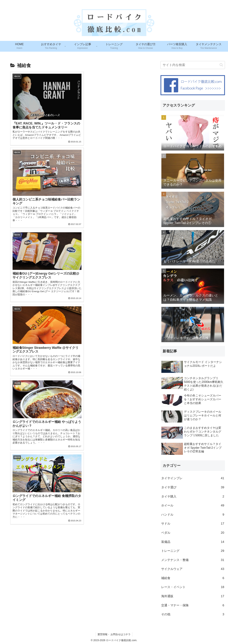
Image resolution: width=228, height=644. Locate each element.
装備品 (193, 542)
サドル (193, 524)
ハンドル (193, 515)
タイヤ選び (193, 488)
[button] (221, 65)
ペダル (193, 533)
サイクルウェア (193, 569)
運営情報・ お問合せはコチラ (114, 634)
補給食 (193, 578)
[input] (193, 65)
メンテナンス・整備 (193, 560)
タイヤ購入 (193, 497)
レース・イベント (193, 587)
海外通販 (193, 596)
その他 (193, 614)
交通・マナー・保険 (193, 606)
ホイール (193, 506)
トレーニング (193, 551)
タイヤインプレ (193, 478)
